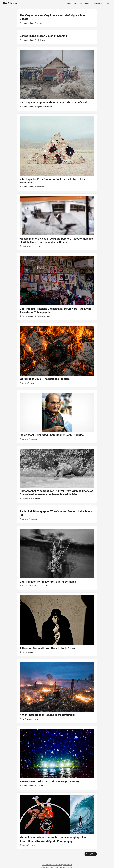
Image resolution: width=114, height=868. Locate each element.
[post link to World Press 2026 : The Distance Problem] (57, 355)
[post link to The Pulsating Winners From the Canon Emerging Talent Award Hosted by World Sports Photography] (57, 821)
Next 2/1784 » (91, 854)
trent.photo (59, 865)
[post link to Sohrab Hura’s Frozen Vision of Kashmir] (57, 37)
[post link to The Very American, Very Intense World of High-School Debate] (57, 18)
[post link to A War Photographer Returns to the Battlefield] (57, 691)
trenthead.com (68, 865)
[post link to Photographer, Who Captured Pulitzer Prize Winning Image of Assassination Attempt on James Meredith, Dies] (57, 474)
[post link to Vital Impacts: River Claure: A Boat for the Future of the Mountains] (57, 152)
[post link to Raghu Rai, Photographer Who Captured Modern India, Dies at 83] (57, 514)
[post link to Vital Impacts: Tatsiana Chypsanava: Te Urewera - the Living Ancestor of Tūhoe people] (57, 287)
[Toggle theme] (16, 3)
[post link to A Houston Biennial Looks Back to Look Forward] (57, 624)
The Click (8, 3)
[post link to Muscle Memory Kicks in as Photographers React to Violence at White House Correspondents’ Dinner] (57, 222)
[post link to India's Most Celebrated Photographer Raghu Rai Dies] (57, 416)
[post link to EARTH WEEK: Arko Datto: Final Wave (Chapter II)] (57, 758)
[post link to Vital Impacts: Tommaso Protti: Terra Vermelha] (57, 558)
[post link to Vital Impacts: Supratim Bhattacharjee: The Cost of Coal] (57, 79)
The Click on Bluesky (49, 865)
